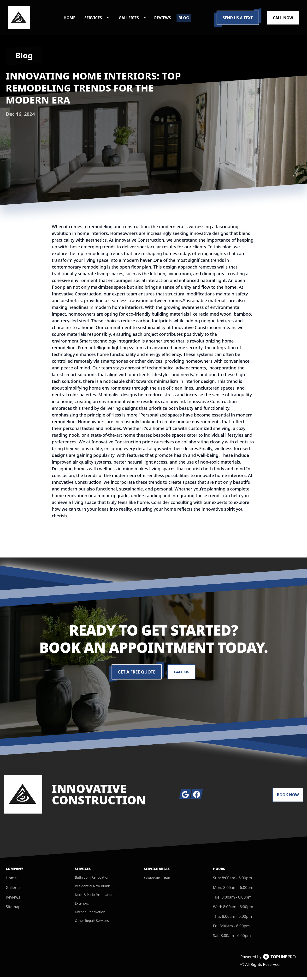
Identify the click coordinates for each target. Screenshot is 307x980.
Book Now (288, 798)
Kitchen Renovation (90, 915)
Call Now (283, 19)
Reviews (13, 900)
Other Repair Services (92, 924)
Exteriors (82, 906)
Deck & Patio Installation (94, 898)
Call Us (181, 675)
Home (11, 881)
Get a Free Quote (136, 675)
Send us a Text (238, 19)
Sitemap (13, 910)
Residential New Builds (93, 889)
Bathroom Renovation (92, 880)
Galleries (14, 891)
